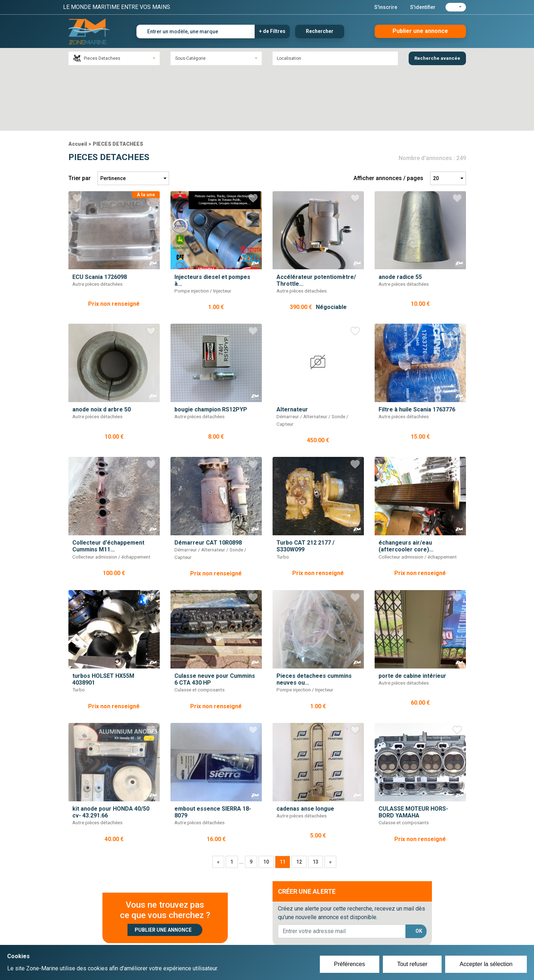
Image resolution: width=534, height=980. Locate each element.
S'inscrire (386, 7)
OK (419, 869)
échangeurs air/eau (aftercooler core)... (406, 484)
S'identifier (423, 7)
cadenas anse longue (305, 747)
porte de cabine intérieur (412, 614)
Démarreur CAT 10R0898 (208, 481)
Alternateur (292, 347)
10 (266, 800)
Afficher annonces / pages (388, 116)
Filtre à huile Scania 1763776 (417, 347)
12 (299, 800)
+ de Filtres (272, 31)
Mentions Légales (371, 938)
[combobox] (114, 58)
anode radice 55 (400, 215)
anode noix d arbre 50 (102, 347)
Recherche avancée (437, 58)
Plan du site (363, 930)
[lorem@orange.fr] (342, 869)
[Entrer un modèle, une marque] (196, 32)
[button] (456, 7)
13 (316, 800)
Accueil (78, 82)
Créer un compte (234, 930)
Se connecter (229, 938)
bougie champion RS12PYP (211, 347)
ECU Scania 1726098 (100, 215)
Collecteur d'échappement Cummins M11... (108, 484)
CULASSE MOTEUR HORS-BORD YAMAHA (413, 750)
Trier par (80, 116)
